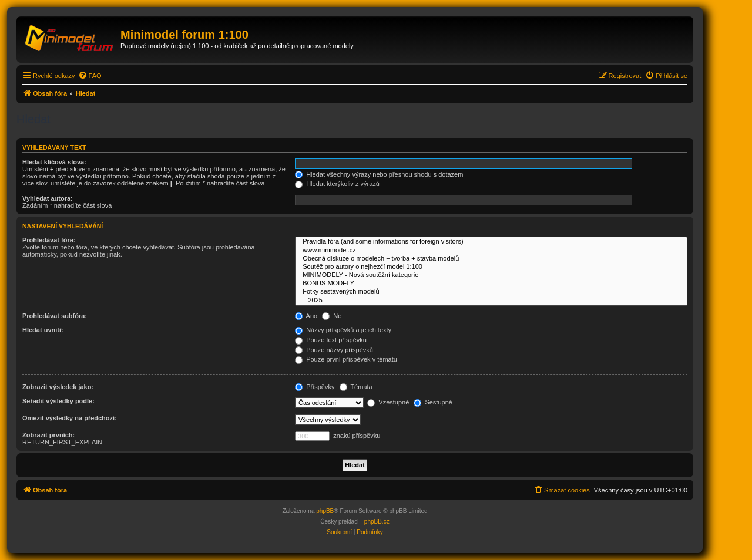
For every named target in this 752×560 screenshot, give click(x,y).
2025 (491, 301)
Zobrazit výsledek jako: (58, 387)
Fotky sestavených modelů (491, 292)
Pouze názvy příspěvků (334, 350)
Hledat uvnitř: (43, 330)
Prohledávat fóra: (49, 240)
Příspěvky (315, 387)
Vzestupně (388, 402)
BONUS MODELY (491, 284)
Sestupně (433, 402)
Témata (356, 387)
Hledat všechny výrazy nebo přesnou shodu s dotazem (379, 174)
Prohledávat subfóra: (55, 316)
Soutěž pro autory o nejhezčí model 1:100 (491, 267)
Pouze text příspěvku (331, 340)
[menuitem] (90, 76)
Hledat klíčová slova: (54, 162)
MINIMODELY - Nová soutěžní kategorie (491, 275)
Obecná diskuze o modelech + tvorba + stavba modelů (491, 259)
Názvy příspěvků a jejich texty (343, 330)
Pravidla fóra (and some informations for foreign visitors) (491, 242)
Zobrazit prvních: (48, 435)
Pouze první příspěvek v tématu (346, 359)
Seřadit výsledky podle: (58, 401)
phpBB (325, 511)
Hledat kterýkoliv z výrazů (337, 184)
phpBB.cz (377, 522)
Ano (306, 316)
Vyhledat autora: (48, 198)
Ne (332, 316)
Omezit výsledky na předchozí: (70, 418)
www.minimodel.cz (491, 251)
